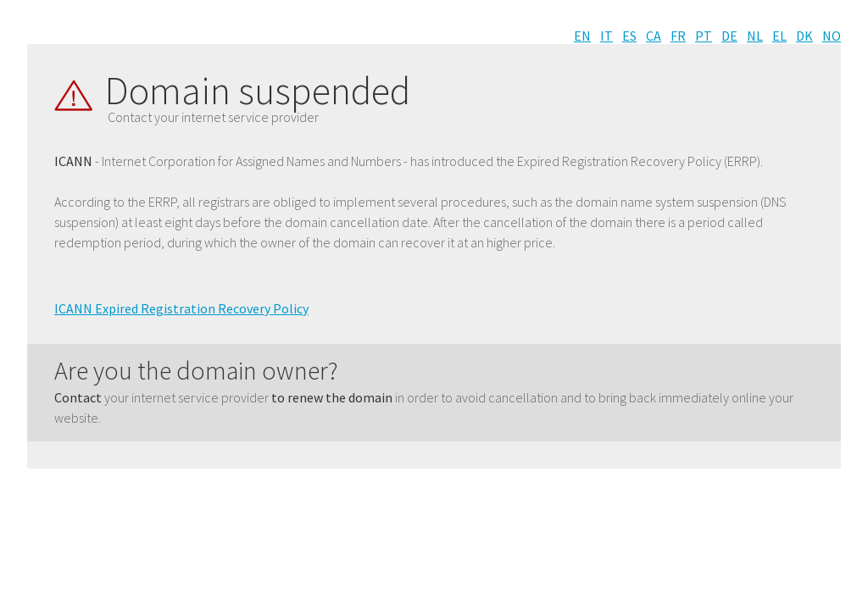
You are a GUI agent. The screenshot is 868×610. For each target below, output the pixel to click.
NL (755, 36)
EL (779, 36)
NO (832, 36)
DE (729, 36)
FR (678, 36)
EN (582, 36)
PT (704, 36)
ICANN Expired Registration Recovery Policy (181, 308)
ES (629, 36)
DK (804, 36)
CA (654, 36)
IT (606, 36)
